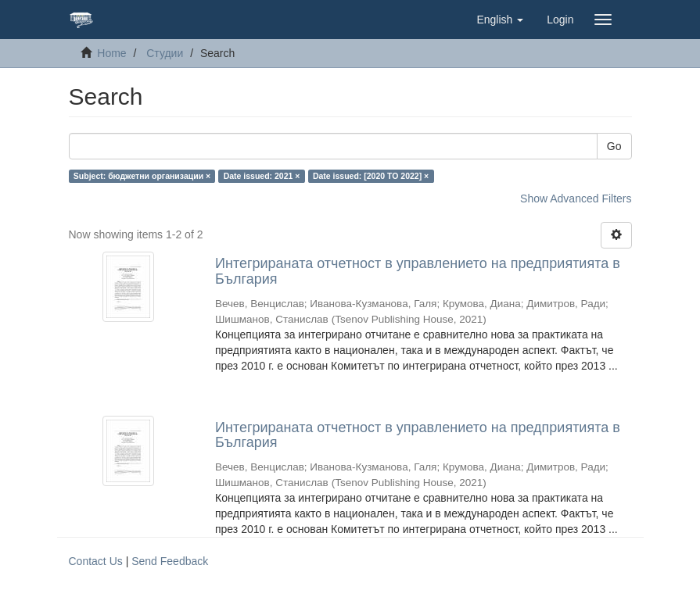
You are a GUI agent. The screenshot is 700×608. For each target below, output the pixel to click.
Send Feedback (170, 561)
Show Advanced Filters (576, 198)
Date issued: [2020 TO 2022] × (371, 176)
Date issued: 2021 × (262, 176)
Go (614, 146)
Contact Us (96, 561)
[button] (500, 20)
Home (111, 53)
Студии (165, 53)
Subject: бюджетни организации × (142, 176)
